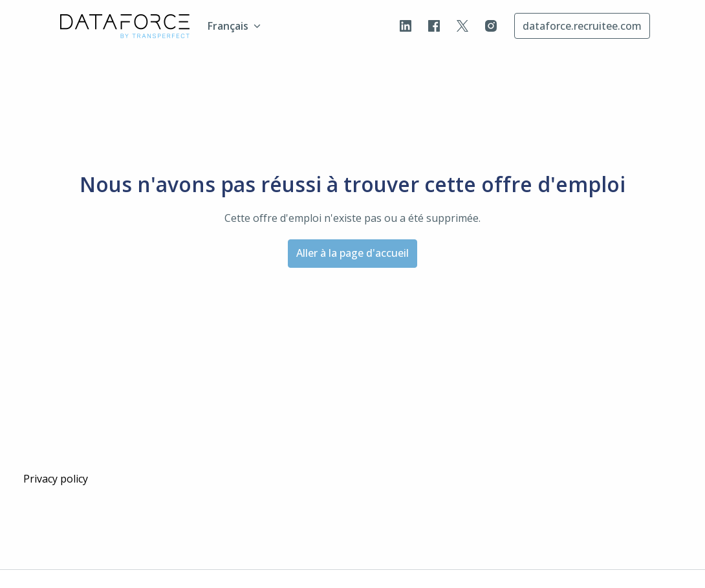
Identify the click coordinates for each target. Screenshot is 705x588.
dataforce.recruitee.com (582, 26)
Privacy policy (56, 479)
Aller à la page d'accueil (352, 253)
